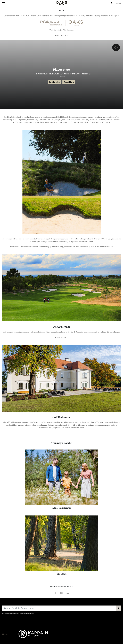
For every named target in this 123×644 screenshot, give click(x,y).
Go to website (62, 35)
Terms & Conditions (28, 614)
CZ (117, 3)
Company (6, 634)
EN (120, 3)
